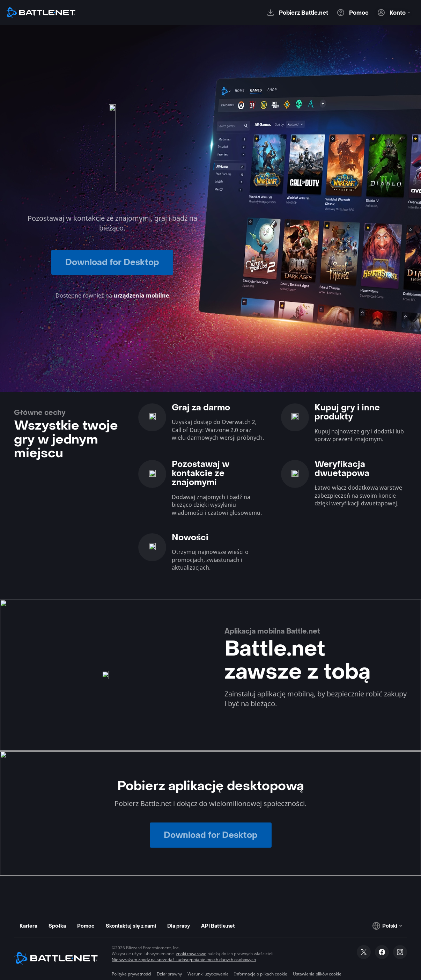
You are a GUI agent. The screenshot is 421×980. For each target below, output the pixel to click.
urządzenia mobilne (141, 295)
